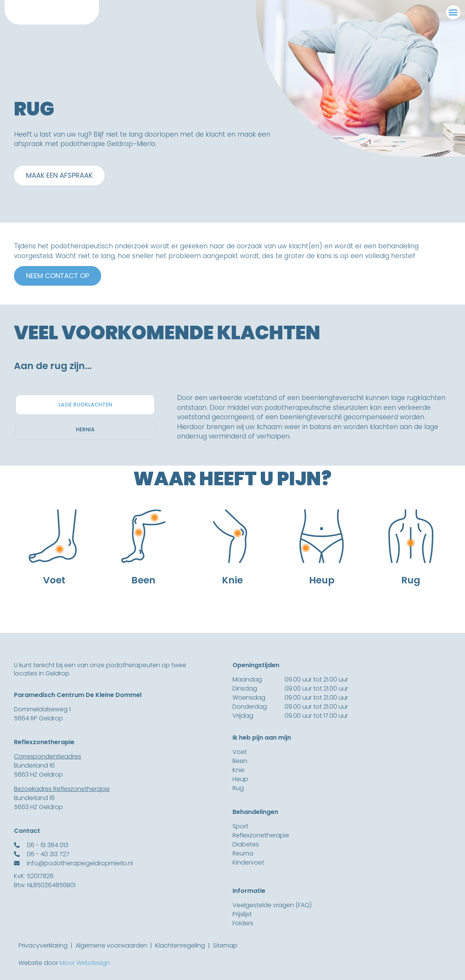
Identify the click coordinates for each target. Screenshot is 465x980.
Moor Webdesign (85, 963)
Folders (243, 923)
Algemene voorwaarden (111, 945)
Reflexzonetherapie (261, 835)
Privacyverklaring (43, 945)
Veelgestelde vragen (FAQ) (272, 905)
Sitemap (225, 945)
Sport (240, 826)
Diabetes (246, 844)
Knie (239, 770)
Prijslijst (242, 914)
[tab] (85, 405)
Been (240, 761)
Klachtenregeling (180, 945)
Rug (238, 788)
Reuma (243, 853)
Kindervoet (248, 862)
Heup (240, 779)
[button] (453, 12)
